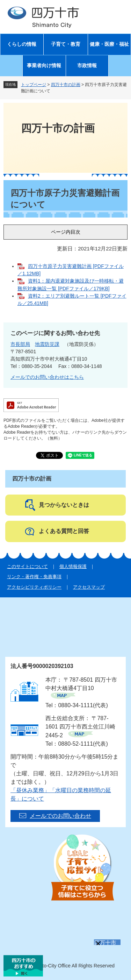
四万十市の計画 (66, 85)
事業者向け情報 (44, 66)
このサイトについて (27, 566)
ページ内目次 (66, 232)
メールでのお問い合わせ (60, 816)
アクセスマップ (89, 587)
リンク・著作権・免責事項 (34, 577)
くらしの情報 (22, 44)
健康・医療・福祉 (109, 44)
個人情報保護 (73, 566)
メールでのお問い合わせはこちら (47, 377)
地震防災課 (47, 344)
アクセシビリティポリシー (34, 587)
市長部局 (20, 344)
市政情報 (87, 66)
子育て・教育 (66, 44)
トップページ (34, 85)
